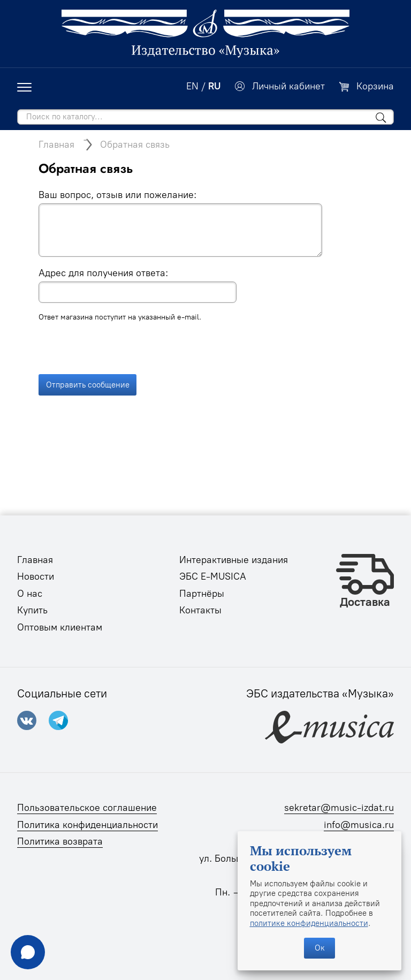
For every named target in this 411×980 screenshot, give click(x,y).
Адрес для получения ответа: (103, 273)
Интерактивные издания (234, 560)
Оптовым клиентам (60, 627)
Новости (36, 576)
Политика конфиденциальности (87, 825)
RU (214, 86)
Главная (56, 145)
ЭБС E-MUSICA (213, 576)
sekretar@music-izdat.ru (339, 808)
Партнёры (202, 594)
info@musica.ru (359, 825)
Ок (320, 948)
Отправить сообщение (88, 352)
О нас (30, 594)
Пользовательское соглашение (87, 808)
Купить (32, 610)
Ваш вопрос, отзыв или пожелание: (117, 195)
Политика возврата (60, 841)
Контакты (200, 610)
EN (192, 86)
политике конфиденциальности (309, 923)
